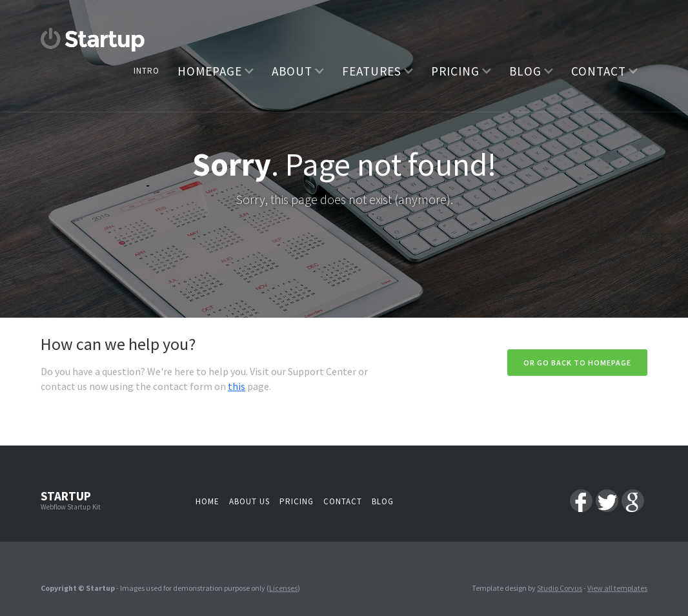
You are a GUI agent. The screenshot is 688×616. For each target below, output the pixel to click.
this (237, 386)
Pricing (297, 501)
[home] (93, 40)
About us (249, 501)
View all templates (617, 588)
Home (207, 501)
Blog (383, 501)
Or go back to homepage (577, 363)
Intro (147, 71)
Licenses (283, 588)
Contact (343, 501)
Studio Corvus (560, 588)
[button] (216, 71)
